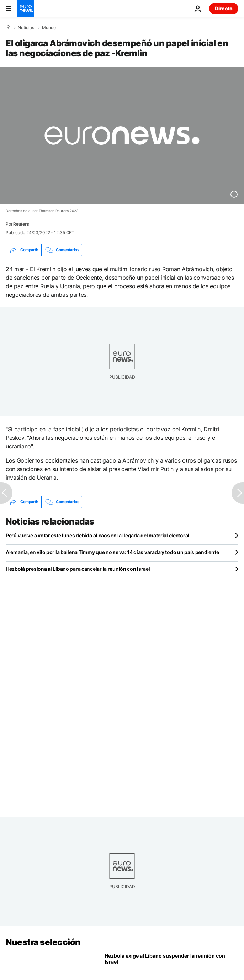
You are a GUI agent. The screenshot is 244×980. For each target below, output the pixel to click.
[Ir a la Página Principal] (26, 9)
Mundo (49, 28)
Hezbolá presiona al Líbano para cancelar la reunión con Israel (78, 569)
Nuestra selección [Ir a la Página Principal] (43, 942)
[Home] (8, 27)
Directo (224, 8)
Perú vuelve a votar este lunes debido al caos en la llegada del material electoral (97, 535)
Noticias (26, 28)
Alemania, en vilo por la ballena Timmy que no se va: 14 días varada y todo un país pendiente (112, 552)
